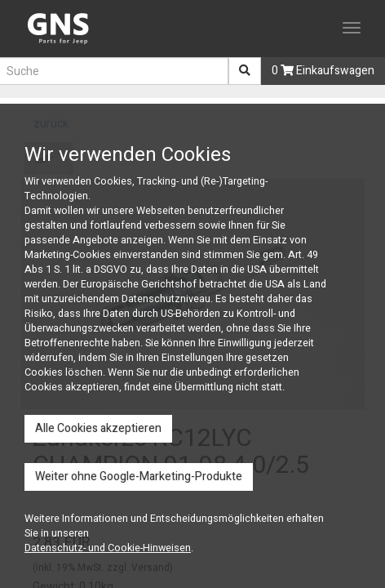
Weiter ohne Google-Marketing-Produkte (139, 477)
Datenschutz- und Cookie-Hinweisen (108, 548)
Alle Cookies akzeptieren (98, 428)
